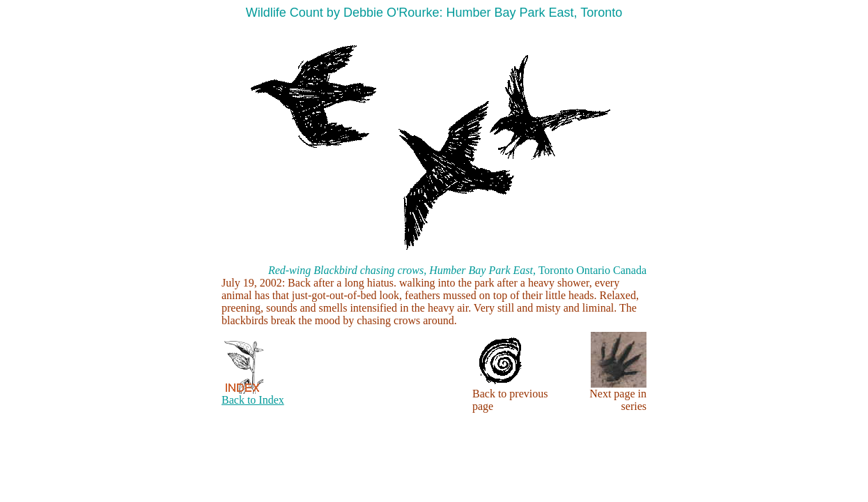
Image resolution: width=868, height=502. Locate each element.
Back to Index (253, 400)
